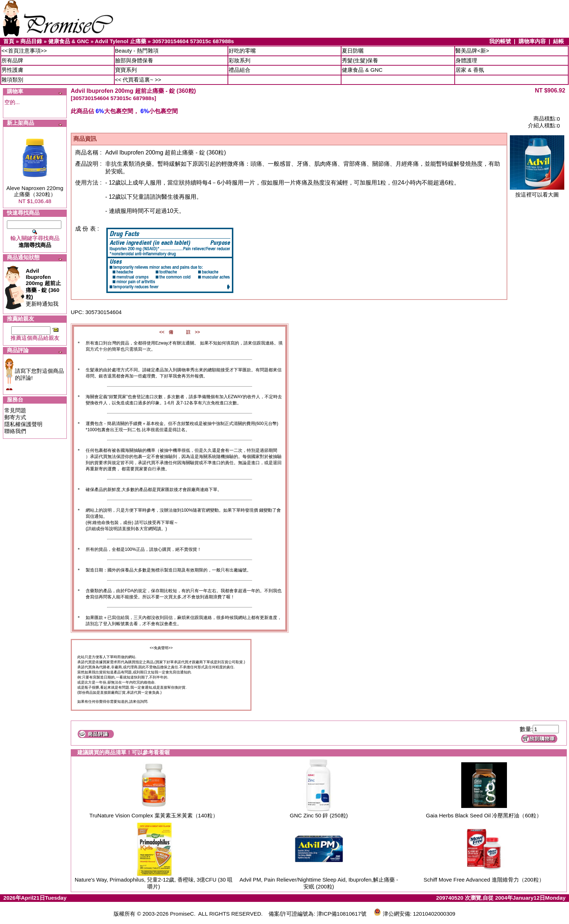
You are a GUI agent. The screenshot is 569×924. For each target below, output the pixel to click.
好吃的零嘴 (242, 51)
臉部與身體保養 (134, 60)
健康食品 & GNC (69, 41)
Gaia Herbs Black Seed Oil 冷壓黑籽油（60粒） (484, 815)
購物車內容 (532, 41)
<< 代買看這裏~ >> (138, 80)
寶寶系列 (126, 70)
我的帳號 (500, 41)
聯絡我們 (15, 431)
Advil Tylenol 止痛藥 (120, 41)
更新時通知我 (43, 287)
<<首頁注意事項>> (24, 51)
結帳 (558, 41)
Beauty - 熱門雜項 (137, 51)
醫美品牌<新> (472, 51)
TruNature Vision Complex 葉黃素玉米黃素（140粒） (153, 815)
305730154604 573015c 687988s (193, 41)
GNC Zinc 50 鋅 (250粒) (319, 815)
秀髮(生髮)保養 (360, 60)
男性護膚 (12, 70)
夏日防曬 (353, 51)
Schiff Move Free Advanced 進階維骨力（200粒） (484, 880)
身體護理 (466, 60)
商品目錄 (31, 41)
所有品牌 (12, 60)
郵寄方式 (15, 417)
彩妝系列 (240, 60)
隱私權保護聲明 (23, 424)
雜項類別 (12, 80)
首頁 (9, 41)
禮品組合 (240, 70)
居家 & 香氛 (470, 70)
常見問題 (15, 410)
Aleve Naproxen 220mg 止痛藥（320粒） (35, 191)
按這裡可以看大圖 (537, 192)
